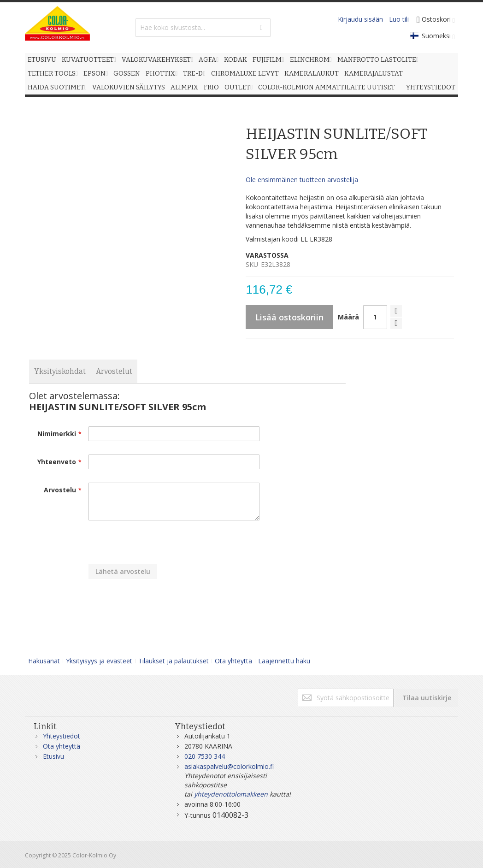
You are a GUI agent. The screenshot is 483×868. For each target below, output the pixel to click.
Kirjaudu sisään (360, 19)
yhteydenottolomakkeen (231, 794)
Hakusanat (44, 661)
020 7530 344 (205, 756)
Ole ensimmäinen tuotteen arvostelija (302, 180)
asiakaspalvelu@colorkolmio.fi (229, 766)
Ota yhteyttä (233, 661)
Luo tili (399, 19)
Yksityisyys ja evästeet (99, 661)
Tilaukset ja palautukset (174, 661)
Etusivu (53, 756)
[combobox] (203, 28)
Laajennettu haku (284, 661)
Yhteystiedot (62, 736)
